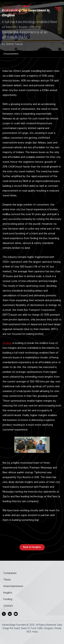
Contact (8, 606)
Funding (8, 599)
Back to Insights (32, 547)
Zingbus (7, 343)
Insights (8, 593)
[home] (18, 9)
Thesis (7, 580)
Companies (10, 573)
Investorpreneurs (13, 586)
